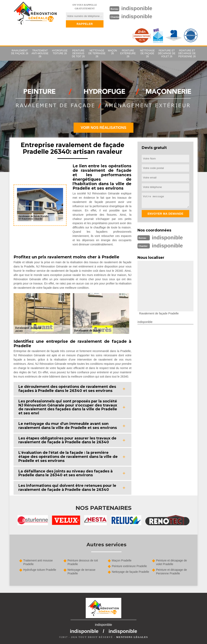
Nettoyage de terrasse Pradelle (81, 572)
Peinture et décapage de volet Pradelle (172, 562)
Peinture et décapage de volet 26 (167, 54)
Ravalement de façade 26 (20, 52)
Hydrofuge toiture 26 (60, 52)
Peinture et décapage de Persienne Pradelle (172, 572)
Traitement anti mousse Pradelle (38, 562)
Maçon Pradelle (122, 560)
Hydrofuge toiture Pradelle (40, 570)
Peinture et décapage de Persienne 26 (187, 54)
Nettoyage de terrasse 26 (97, 54)
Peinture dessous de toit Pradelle (83, 562)
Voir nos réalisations (103, 128)
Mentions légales (132, 637)
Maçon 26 (112, 52)
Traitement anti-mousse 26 (40, 54)
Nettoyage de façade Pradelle (130, 572)
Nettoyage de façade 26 (147, 54)
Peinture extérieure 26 (128, 54)
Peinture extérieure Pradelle (129, 566)
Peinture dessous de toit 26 (78, 54)
